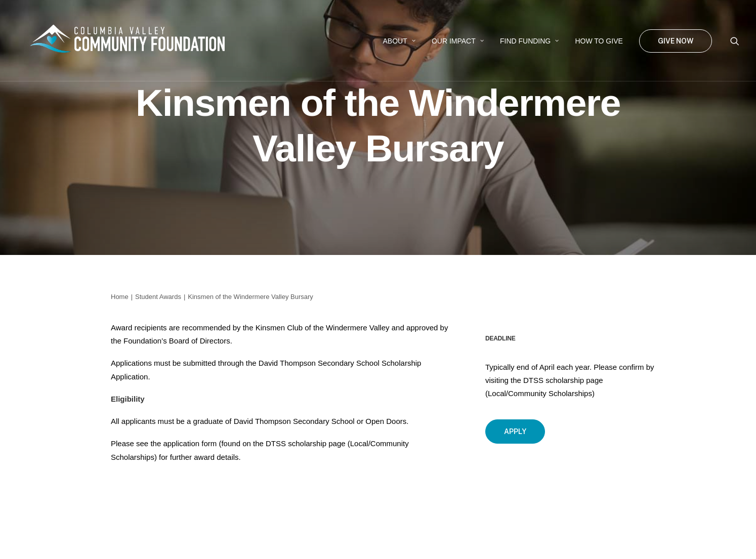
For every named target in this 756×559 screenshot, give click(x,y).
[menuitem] (399, 41)
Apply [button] (515, 432)
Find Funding (529, 41)
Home (120, 297)
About (399, 41)
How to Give (599, 41)
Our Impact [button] (458, 41)
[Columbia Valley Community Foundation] (132, 41)
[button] (735, 41)
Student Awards (158, 297)
